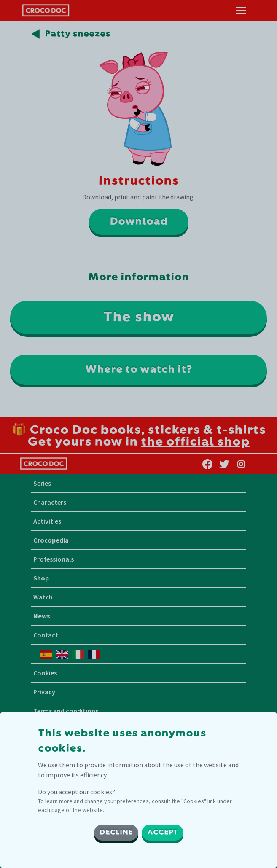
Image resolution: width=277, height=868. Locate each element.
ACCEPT (163, 833)
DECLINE (116, 833)
